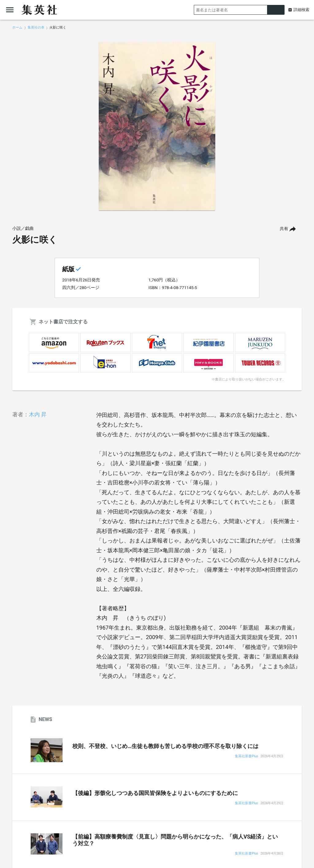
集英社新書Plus (246, 756)
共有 (284, 229)
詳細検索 (301, 10)
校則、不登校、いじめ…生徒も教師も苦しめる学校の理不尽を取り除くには (165, 746)
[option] (157, 126)
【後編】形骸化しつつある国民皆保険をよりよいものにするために (155, 793)
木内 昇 (38, 414)
